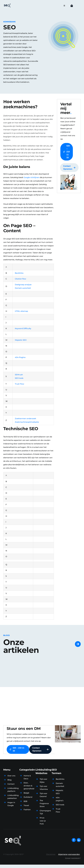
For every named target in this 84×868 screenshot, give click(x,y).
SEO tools (60, 805)
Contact (11, 784)
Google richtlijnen (31, 177)
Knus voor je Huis (43, 821)
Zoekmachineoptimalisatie (27, 422)
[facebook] (74, 840)
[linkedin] (79, 840)
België (26, 793)
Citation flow (20, 279)
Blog (9, 780)
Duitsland (28, 797)
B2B (25, 801)
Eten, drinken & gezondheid (29, 786)
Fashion (27, 810)
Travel (26, 805)
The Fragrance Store (44, 803)
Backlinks (19, 273)
